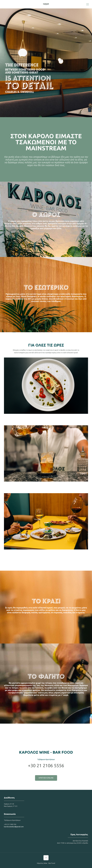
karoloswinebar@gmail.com (14, 827)
